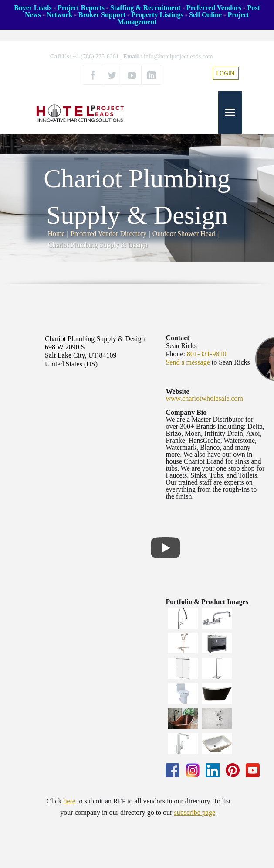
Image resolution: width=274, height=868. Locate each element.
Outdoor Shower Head (184, 234)
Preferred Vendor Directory (109, 234)
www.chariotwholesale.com (204, 398)
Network (60, 15)
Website (177, 391)
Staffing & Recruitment (145, 8)
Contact (177, 338)
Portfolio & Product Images (207, 602)
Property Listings (157, 15)
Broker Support (102, 15)
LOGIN (226, 73)
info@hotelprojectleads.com (178, 56)
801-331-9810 (207, 354)
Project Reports (81, 8)
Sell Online (205, 15)
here (69, 801)
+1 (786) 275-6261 (96, 56)
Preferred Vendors (214, 8)
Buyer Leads (33, 8)
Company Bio (186, 412)
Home (56, 234)
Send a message (188, 362)
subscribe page (195, 812)
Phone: (175, 354)
